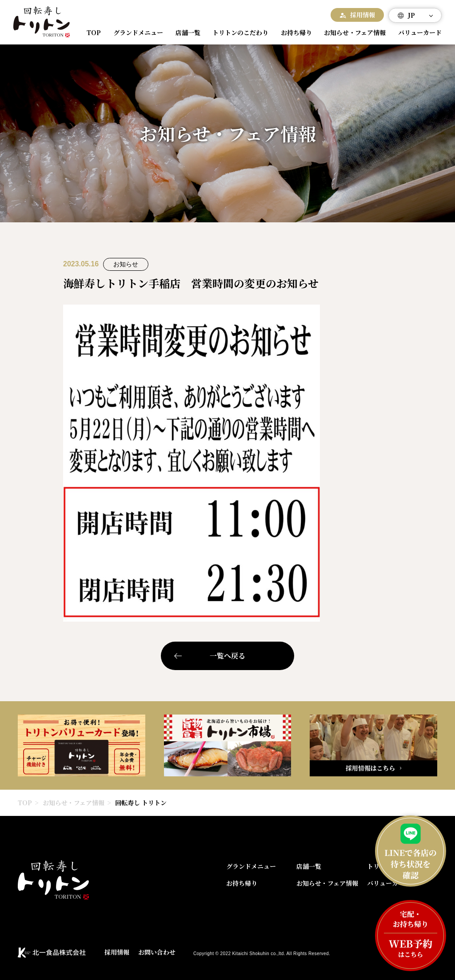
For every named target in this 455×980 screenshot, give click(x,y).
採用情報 (363, 15)
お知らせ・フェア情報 (351, 33)
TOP (95, 33)
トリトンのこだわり (237, 33)
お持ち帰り (292, 33)
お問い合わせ (157, 952)
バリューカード (417, 33)
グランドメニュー (137, 33)
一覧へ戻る (227, 656)
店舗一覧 (185, 33)
